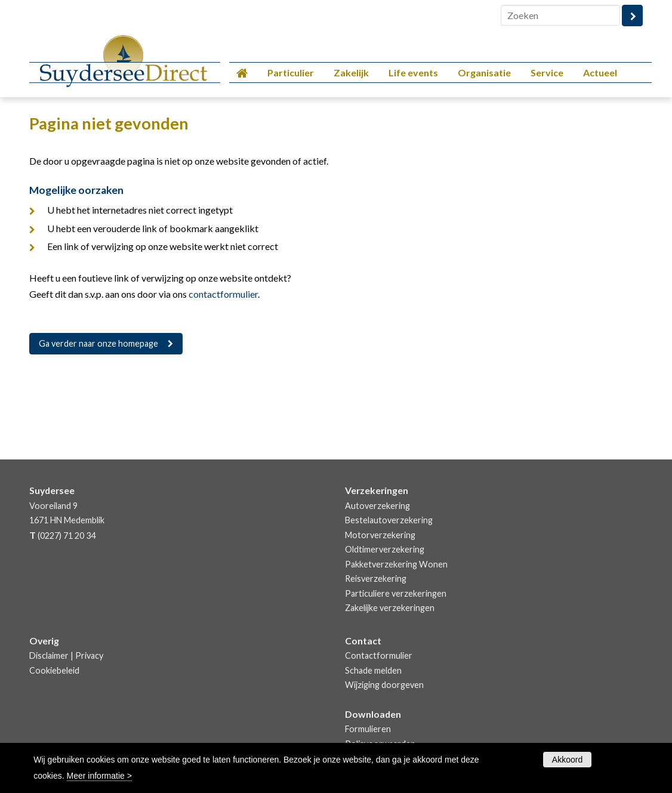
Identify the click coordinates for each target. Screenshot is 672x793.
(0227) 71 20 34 (67, 536)
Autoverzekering (377, 506)
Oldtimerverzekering (385, 549)
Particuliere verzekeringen (396, 593)
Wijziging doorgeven (384, 685)
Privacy (89, 655)
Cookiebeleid (54, 670)
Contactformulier (379, 655)
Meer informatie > (99, 776)
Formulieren (368, 729)
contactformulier (223, 294)
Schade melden (373, 670)
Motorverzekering (380, 535)
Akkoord (567, 760)
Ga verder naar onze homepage (98, 343)
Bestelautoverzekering (389, 520)
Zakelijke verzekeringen (390, 608)
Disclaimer (49, 655)
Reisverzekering (376, 578)
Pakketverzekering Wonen (396, 564)
